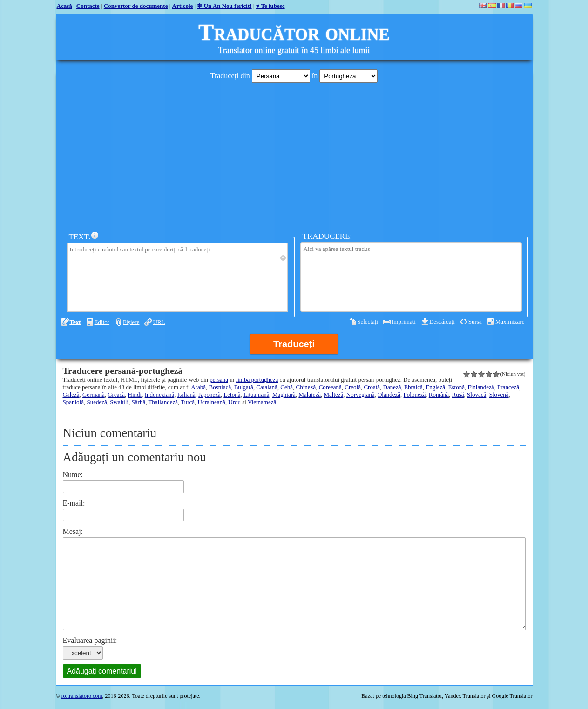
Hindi (135, 395)
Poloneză (415, 395)
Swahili (119, 402)
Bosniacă (220, 387)
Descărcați (442, 321)
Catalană (267, 387)
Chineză (306, 387)
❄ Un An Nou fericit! (224, 6)
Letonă (232, 395)
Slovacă (476, 395)
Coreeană (330, 387)
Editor (102, 322)
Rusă (458, 395)
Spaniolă (74, 402)
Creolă (353, 387)
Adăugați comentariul (102, 671)
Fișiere (131, 322)
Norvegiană (361, 395)
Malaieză (310, 395)
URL (159, 322)
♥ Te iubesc (270, 6)
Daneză (392, 387)
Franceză (508, 387)
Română (439, 395)
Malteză (333, 395)
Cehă (287, 387)
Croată (372, 387)
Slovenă (499, 395)
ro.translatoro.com (82, 696)
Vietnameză (262, 402)
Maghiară (284, 395)
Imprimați (404, 321)
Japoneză (210, 395)
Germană (94, 395)
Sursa (475, 321)
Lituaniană (257, 395)
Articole (183, 6)
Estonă (456, 387)
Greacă (116, 395)
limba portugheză (257, 380)
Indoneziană (160, 395)
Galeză (71, 395)
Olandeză (389, 395)
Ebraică (413, 387)
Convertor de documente (136, 6)
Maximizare (510, 321)
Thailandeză (163, 402)
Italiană (186, 395)
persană (219, 380)
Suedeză (97, 402)
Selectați (368, 321)
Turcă (188, 402)
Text (75, 322)
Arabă (198, 387)
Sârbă (139, 402)
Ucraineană (212, 402)
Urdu (234, 402)
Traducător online (294, 32)
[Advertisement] (294, 155)
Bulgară (244, 387)
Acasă (64, 6)
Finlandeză (481, 387)
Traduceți (294, 344)
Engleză (435, 387)
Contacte (88, 6)
